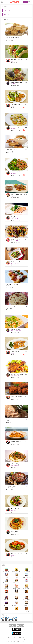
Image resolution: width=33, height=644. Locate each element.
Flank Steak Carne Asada (17, 60)
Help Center (22, 637)
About (10, 637)
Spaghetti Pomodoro (16, 442)
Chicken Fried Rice (15, 329)
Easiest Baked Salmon (12, 419)
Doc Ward (13, 398)
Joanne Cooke (14, 218)
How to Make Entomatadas (12, 284)
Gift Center (28, 639)
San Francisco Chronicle (17, 443)
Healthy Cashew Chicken (17, 262)
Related (4, 565)
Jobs (17, 637)
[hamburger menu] (1, 2)
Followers (5, 615)
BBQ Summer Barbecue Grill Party (12, 37)
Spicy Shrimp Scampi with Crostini (12, 486)
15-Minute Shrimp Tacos (17, 127)
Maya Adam (14, 196)
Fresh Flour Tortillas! (11, 307)
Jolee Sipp (5, 8)
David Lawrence (15, 376)
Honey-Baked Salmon (16, 217)
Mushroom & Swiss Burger (17, 82)
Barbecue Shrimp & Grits (17, 464)
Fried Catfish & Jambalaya (17, 374)
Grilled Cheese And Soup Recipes (12, 150)
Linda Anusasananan (16, 263)
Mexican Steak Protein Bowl (17, 509)
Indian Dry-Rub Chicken (16, 194)
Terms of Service (18, 639)
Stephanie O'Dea (15, 241)
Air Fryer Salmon (15, 352)
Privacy (11, 639)
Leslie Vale (13, 106)
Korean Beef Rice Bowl (16, 172)
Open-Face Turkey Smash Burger (17, 554)
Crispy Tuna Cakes (15, 105)
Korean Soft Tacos (15, 239)
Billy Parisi (13, 61)
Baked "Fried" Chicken (16, 397)
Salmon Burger (14, 531)
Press (13, 637)
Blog (24, 639)
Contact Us (6, 639)
